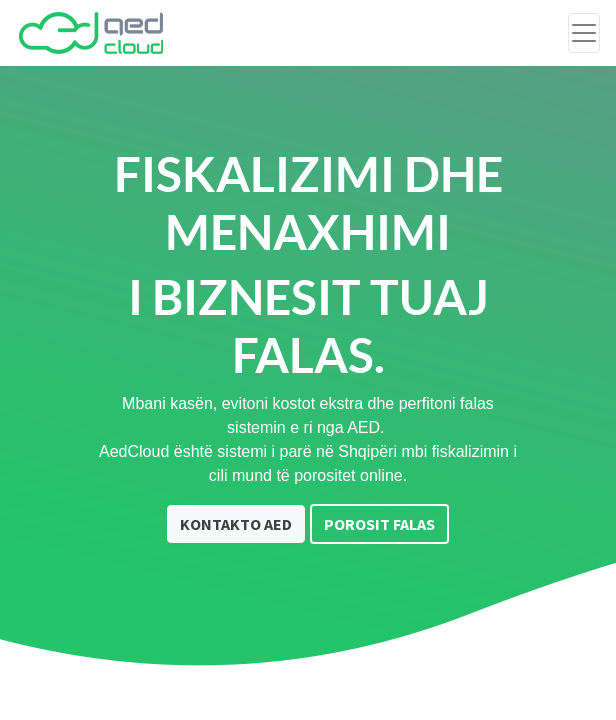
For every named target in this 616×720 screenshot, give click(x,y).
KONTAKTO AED (236, 524)
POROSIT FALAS (379, 524)
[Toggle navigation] (584, 33)
